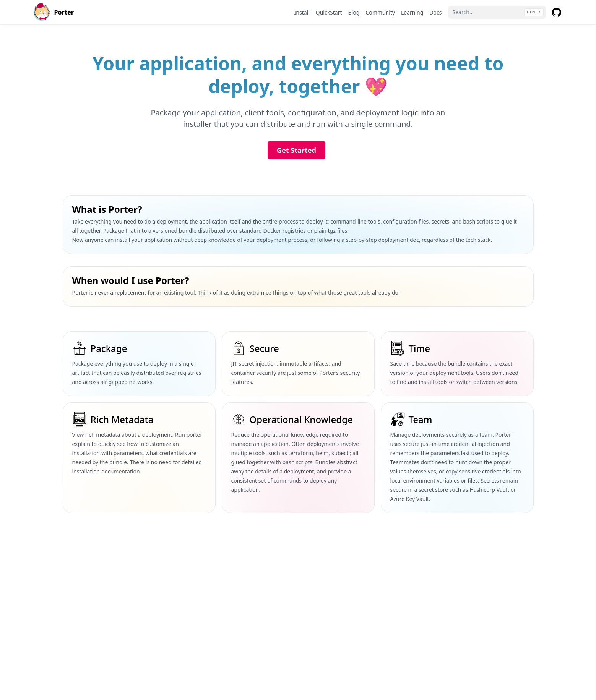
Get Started (296, 150)
